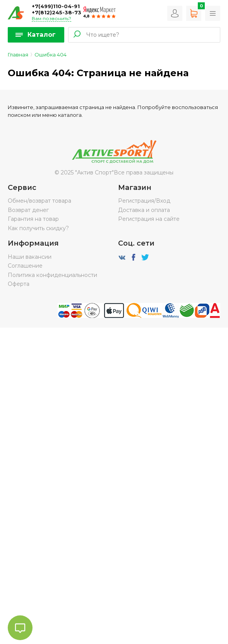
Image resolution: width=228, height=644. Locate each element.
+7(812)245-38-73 (57, 12)
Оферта (19, 284)
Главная (18, 55)
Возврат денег (28, 210)
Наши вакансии (30, 257)
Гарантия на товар (33, 219)
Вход (175, 13)
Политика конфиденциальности (52, 275)
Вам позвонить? (51, 18)
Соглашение (25, 266)
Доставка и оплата (144, 210)
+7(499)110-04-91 (56, 6)
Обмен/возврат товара (39, 201)
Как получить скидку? (38, 228)
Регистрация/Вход (144, 201)
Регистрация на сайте (149, 219)
